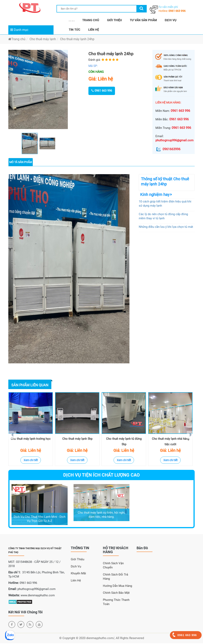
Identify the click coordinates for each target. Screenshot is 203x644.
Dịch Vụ (76, 567)
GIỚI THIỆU (114, 20)
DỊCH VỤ (171, 20)
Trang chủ (17, 39)
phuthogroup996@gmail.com (174, 140)
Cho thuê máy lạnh (43, 39)
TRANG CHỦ (91, 20)
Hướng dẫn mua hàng (117, 587)
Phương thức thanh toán (116, 603)
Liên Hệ (76, 581)
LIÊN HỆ (94, 30)
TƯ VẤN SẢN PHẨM (143, 20)
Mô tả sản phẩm (21, 162)
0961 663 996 (177, 11)
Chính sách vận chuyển (113, 566)
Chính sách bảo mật (116, 594)
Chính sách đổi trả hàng (115, 577)
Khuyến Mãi (78, 574)
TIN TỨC (75, 30)
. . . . (72, 20)
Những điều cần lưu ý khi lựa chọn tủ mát (166, 227)
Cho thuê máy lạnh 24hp (77, 39)
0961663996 (168, 149)
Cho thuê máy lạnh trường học (31, 440)
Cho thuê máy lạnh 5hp (77, 440)
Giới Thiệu (78, 560)
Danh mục (19, 30)
